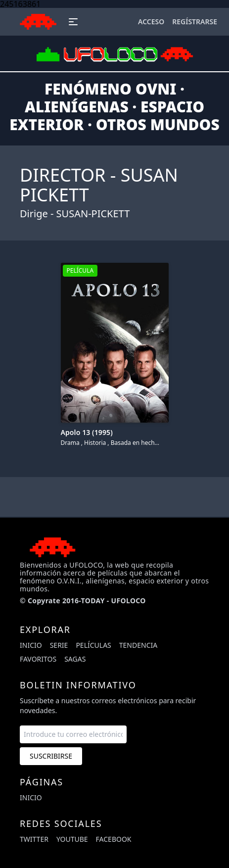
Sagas (75, 659)
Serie (59, 645)
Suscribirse (51, 756)
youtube (72, 839)
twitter (34, 839)
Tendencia (138, 645)
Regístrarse (195, 22)
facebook (114, 839)
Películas (93, 645)
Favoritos (38, 659)
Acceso (151, 22)
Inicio (31, 645)
